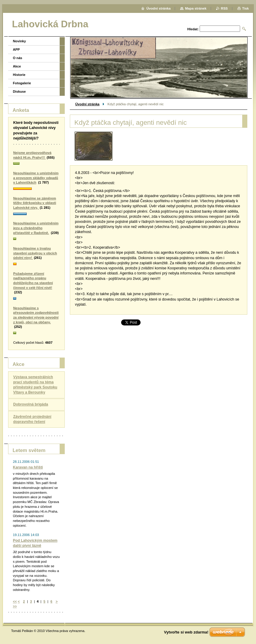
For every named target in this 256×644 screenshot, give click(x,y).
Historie (19, 75)
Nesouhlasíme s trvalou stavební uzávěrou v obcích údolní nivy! (35, 253)
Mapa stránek (196, 8)
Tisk (246, 8)
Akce (17, 66)
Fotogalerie (22, 83)
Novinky (19, 41)
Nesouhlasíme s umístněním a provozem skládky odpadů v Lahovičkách (36, 178)
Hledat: (193, 29)
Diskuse (19, 91)
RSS (224, 8)
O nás (18, 58)
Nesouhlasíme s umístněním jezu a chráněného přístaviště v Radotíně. (36, 228)
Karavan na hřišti (28, 467)
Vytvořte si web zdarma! (186, 632)
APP (16, 49)
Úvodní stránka (87, 104)
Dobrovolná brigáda (31, 404)
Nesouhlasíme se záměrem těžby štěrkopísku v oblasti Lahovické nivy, (35, 203)
